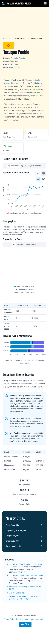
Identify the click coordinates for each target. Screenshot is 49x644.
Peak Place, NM (13, 525)
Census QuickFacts (18, 593)
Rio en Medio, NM (13, 546)
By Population (13, 166)
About (32, 619)
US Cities (7, 38)
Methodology (41, 619)
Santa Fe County (18, 58)
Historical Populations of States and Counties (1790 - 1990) (24, 598)
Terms (18, 619)
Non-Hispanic (31, 244)
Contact (25, 619)
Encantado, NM (12, 541)
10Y (44, 179)
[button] (45, 3)
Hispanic (20, 244)
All (38, 179)
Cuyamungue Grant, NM (16, 530)
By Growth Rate (35, 166)
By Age (24, 166)
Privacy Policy (9, 619)
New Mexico (21, 38)
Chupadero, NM (13, 536)
